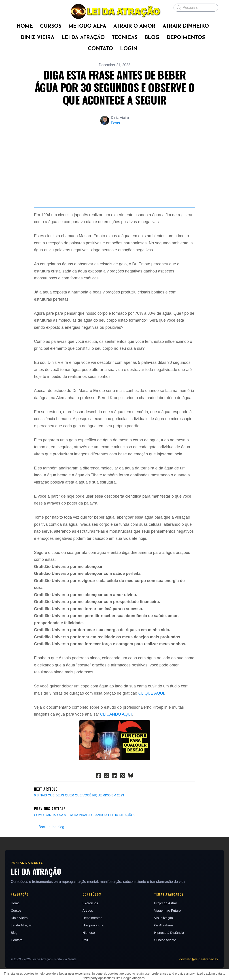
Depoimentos (92, 952)
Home (14, 937)
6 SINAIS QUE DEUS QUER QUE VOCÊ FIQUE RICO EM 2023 (79, 829)
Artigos (87, 944)
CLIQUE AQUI (151, 727)
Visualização (164, 952)
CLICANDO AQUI (116, 748)
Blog (13, 966)
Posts (115, 123)
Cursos (15, 944)
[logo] (114, 11)
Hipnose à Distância (169, 966)
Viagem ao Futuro (168, 944)
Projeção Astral (166, 937)
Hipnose (88, 966)
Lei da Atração (21, 959)
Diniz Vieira (18, 952)
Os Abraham (164, 959)
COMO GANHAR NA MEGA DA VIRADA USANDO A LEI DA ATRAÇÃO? (85, 849)
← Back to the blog (49, 861)
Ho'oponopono (93, 959)
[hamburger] (14, 7)
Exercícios (90, 937)
